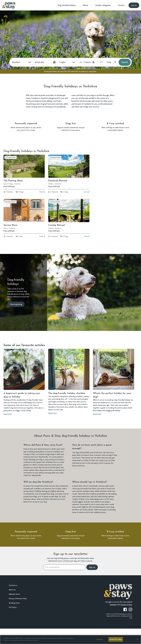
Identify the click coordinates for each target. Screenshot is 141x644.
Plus (93, 62)
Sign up (92, 583)
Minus (81, 62)
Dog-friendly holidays (67, 5)
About (86, 5)
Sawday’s (113, 620)
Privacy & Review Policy (18, 614)
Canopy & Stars (126, 620)
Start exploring (16, 312)
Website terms (14, 610)
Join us (134, 5)
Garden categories (103, 5)
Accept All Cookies (116, 639)
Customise (100, 639)
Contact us (13, 601)
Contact (121, 5)
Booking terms (14, 618)
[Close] (137, 639)
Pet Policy (13, 623)
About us (12, 605)
